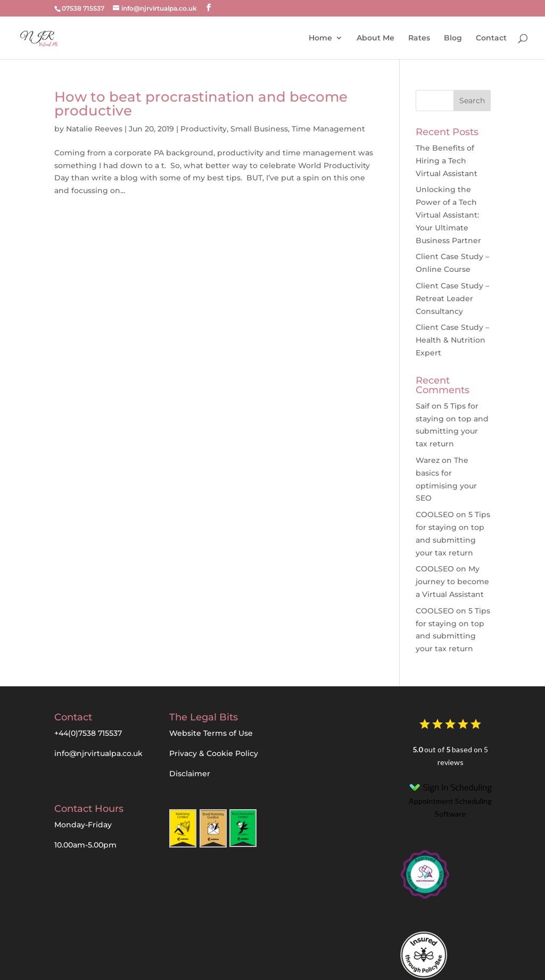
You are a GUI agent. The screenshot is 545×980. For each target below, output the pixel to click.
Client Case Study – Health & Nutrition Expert (452, 340)
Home (320, 38)
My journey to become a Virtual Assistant (452, 582)
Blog (453, 38)
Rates (419, 38)
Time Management (328, 129)
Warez (428, 460)
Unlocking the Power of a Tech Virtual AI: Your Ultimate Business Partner (448, 215)
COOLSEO (435, 514)
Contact (491, 38)
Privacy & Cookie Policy (214, 753)
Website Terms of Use (211, 733)
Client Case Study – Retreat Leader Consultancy (452, 298)
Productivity (204, 129)
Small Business (259, 129)
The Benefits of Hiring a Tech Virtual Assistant (447, 161)
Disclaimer (190, 774)
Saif (423, 406)
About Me (375, 38)
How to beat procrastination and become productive (201, 104)
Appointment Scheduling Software (451, 799)
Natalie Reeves (94, 129)
